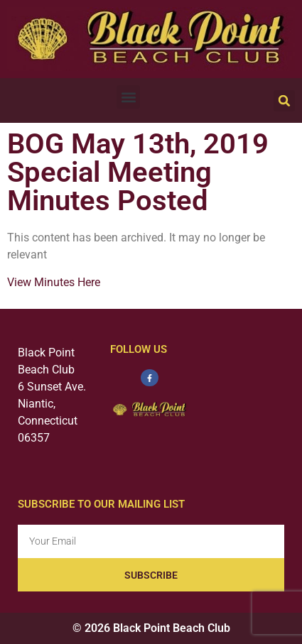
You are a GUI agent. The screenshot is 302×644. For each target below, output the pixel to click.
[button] (128, 97)
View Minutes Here (54, 282)
